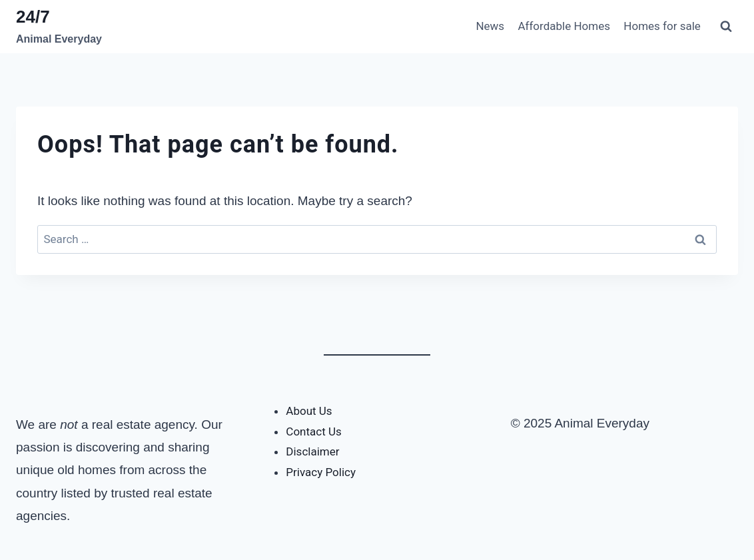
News (490, 26)
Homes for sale (662, 26)
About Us (309, 411)
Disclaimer (312, 451)
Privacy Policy (321, 472)
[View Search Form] (726, 27)
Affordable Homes (564, 26)
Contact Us (313, 431)
